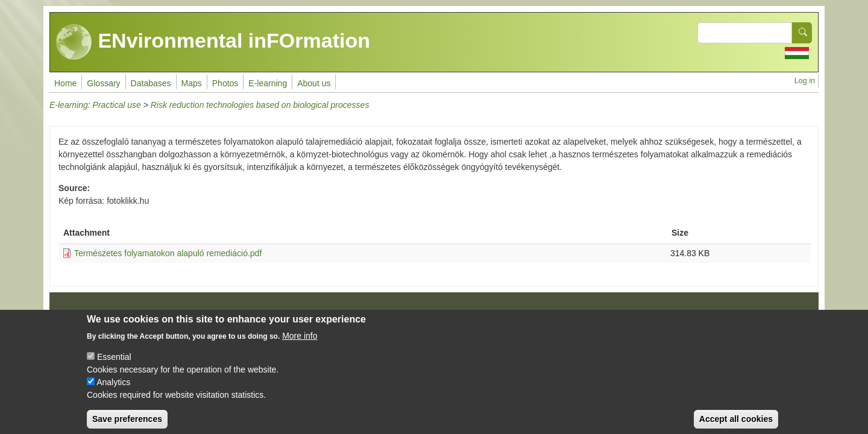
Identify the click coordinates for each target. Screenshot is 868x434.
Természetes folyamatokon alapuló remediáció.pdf (168, 253)
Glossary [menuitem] (103, 83)
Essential (114, 365)
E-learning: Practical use (95, 105)
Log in (805, 81)
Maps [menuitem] (192, 83)
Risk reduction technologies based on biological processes (260, 105)
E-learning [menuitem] (268, 83)
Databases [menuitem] (151, 83)
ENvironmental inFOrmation (213, 42)
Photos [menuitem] (225, 83)
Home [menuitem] (65, 83)
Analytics (113, 391)
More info (300, 344)
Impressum (83, 315)
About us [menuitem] (314, 83)
